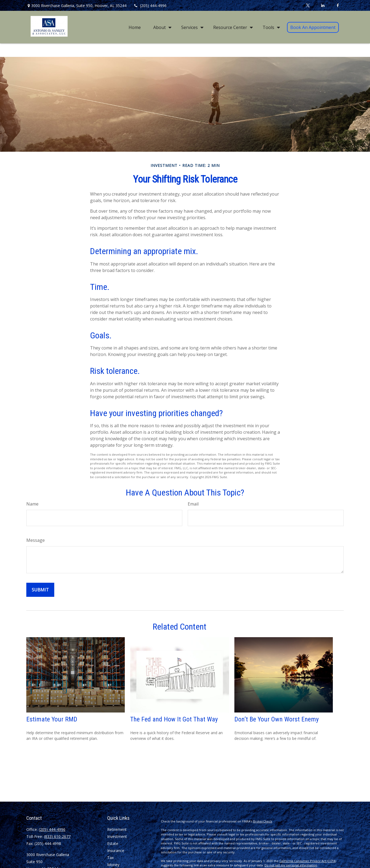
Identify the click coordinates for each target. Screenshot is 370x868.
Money (113, 865)
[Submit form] (40, 590)
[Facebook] (338, 5)
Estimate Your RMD (52, 719)
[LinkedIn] (323, 5)
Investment (117, 836)
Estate (113, 843)
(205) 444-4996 (150, 6)
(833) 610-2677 (57, 836)
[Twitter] (308, 5)
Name (32, 504)
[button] (135, 27)
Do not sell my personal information (291, 865)
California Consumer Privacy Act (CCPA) (308, 861)
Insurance (116, 851)
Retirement (117, 829)
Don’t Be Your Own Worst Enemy (277, 719)
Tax (110, 858)
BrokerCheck (263, 821)
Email (193, 504)
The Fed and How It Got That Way (174, 719)
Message (36, 540)
